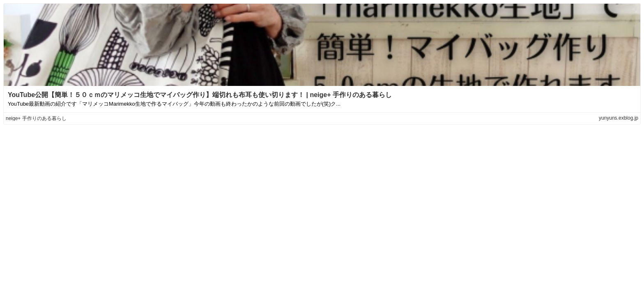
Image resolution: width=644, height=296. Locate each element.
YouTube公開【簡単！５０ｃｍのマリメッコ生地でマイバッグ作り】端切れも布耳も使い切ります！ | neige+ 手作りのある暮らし (200, 95)
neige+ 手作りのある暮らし (36, 118)
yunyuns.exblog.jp (619, 118)
